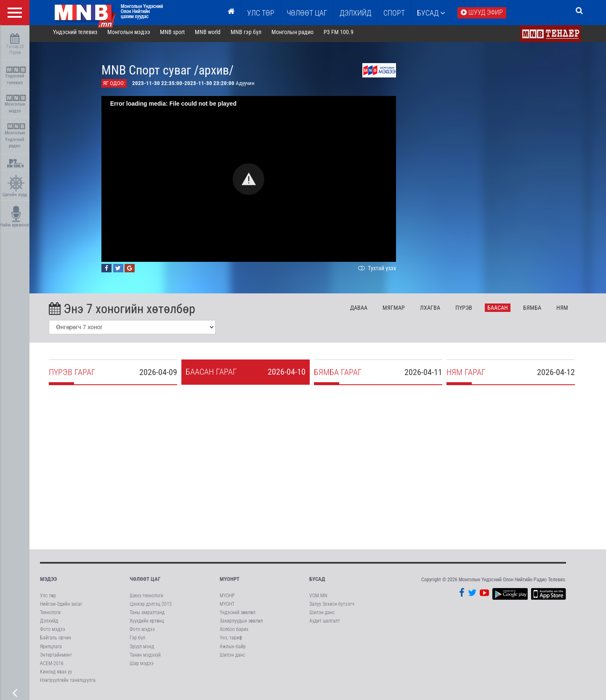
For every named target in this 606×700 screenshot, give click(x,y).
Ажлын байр (233, 650)
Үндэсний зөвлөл (238, 616)
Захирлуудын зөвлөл (241, 624)
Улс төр (261, 13)
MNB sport (179, 35)
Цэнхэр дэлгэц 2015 (151, 607)
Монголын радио (298, 35)
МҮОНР (227, 599)
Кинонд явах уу (56, 675)
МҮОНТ (227, 607)
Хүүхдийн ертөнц (147, 624)
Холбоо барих (234, 633)
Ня (568, 311)
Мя (400, 311)
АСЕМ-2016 (52, 667)
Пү (470, 311)
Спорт (394, 13)
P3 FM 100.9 (344, 35)
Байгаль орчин (56, 641)
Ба (504, 311)
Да (365, 311)
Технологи (50, 616)
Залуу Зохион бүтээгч (332, 607)
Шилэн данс (232, 658)
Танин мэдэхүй (145, 658)
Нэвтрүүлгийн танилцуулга (68, 684)
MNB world (214, 35)
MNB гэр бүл (252, 35)
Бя (538, 311)
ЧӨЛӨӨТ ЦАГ (307, 13)
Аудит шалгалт (325, 624)
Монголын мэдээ (16, 104)
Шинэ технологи (146, 599)
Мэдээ (48, 583)
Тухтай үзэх (382, 271)
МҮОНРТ (230, 583)
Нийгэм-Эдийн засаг (61, 607)
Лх (436, 311)
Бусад (431, 13)
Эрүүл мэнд (142, 650)
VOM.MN (318, 599)
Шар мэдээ (142, 667)
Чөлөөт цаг (145, 583)
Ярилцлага (51, 650)
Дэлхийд (355, 13)
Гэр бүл (137, 641)
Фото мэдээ (53, 633)
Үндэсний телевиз (16, 76)
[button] (255, 182)
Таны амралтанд (147, 616)
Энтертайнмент (56, 658)
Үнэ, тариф (231, 641)
